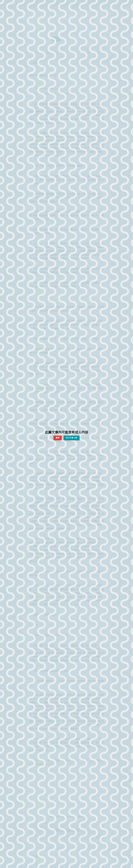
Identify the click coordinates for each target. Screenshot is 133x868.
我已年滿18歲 (72, 438)
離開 (58, 438)
